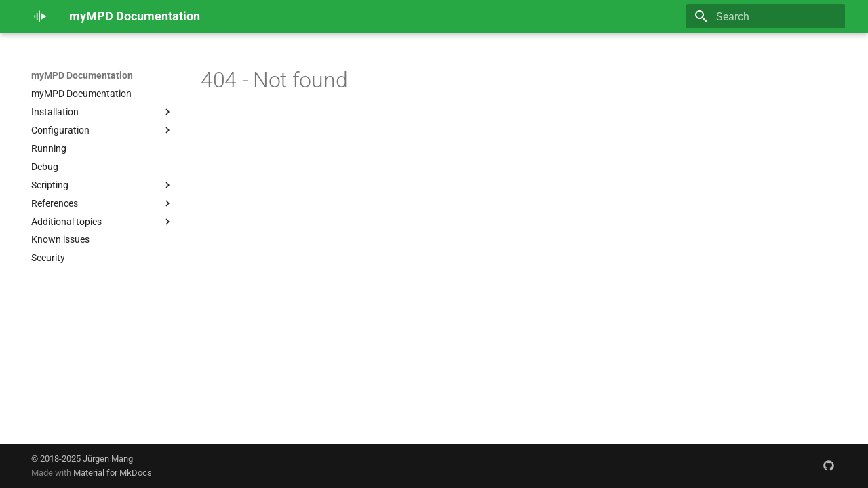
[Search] (766, 16)
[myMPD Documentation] (39, 16)
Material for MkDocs (113, 473)
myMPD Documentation (82, 75)
